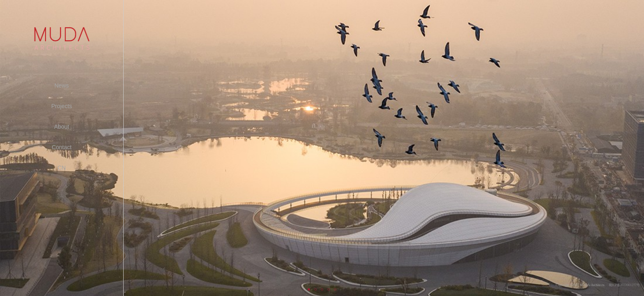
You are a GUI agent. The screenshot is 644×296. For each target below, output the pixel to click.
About (62, 127)
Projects (62, 106)
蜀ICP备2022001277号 (624, 285)
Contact (62, 147)
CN (62, 168)
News (61, 86)
